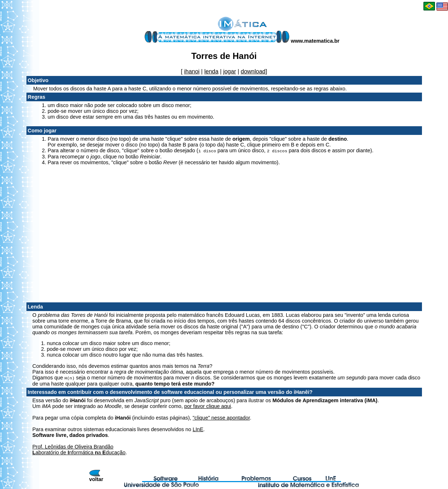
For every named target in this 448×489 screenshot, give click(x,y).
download (253, 71)
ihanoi (192, 71)
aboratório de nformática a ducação (79, 452)
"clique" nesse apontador (221, 417)
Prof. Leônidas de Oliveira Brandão (73, 446)
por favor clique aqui (208, 405)
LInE (198, 429)
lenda (211, 71)
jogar (230, 71)
